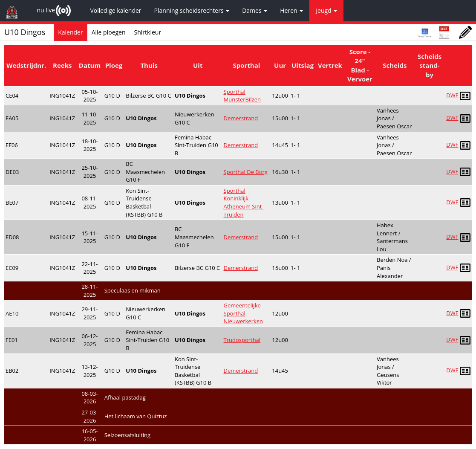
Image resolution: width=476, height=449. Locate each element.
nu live (46, 10)
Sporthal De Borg (246, 172)
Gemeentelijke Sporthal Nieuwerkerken (244, 313)
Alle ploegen (109, 32)
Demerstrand (241, 118)
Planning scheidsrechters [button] (192, 10)
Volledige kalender (115, 10)
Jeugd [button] (326, 10)
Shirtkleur (148, 32)
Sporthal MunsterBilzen (242, 96)
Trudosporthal (242, 340)
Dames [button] (255, 10)
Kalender (70, 32)
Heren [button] (291, 10)
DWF (452, 95)
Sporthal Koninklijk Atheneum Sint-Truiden (244, 203)
